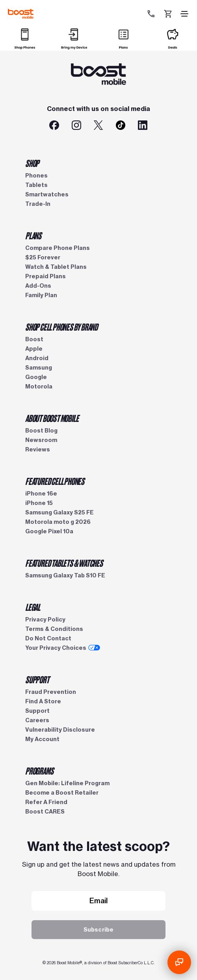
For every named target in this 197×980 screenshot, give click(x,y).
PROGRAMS (39, 771)
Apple (34, 349)
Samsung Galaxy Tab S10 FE (65, 575)
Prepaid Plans (46, 276)
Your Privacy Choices (63, 648)
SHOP (32, 163)
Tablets (36, 185)
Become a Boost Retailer (62, 793)
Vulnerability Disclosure (60, 730)
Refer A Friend (46, 802)
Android (37, 358)
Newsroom (41, 440)
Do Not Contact (48, 638)
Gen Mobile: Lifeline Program (67, 783)
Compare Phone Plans (58, 248)
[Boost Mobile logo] (21, 14)
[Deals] (173, 46)
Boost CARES (45, 812)
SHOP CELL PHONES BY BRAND (61, 327)
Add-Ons (38, 286)
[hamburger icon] (184, 14)
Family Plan (41, 295)
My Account (42, 739)
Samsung (39, 368)
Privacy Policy (45, 619)
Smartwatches (47, 194)
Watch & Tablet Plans (56, 267)
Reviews (38, 449)
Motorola (39, 386)
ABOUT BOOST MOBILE (52, 418)
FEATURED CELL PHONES (55, 481)
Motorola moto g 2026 (58, 522)
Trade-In (38, 204)
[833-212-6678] (152, 14)
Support (37, 711)
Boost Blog (41, 431)
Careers (37, 720)
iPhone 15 (39, 503)
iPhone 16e (41, 494)
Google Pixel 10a (49, 531)
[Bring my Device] (74, 46)
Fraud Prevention (51, 692)
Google (36, 377)
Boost (34, 339)
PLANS (33, 235)
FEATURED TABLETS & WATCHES (64, 563)
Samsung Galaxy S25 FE (59, 512)
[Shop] (25, 46)
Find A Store (43, 701)
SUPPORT (37, 679)
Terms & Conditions (54, 629)
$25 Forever (43, 257)
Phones (36, 176)
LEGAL (33, 607)
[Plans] (123, 46)
